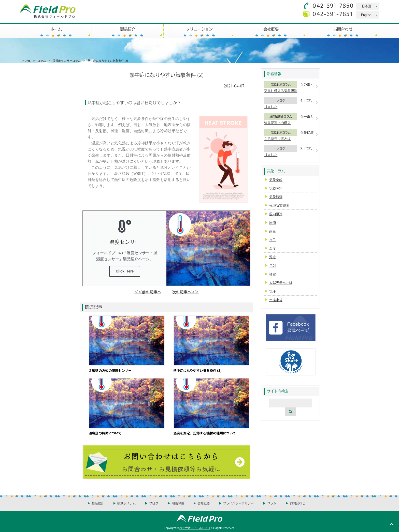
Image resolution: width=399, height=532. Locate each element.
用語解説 (178, 503)
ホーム (56, 29)
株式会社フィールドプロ (195, 528)
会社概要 (271, 29)
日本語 (366, 6)
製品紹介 (128, 29)
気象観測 (276, 197)
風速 (273, 223)
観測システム (126, 503)
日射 (273, 265)
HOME (26, 60)
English (366, 15)
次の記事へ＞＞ (185, 292)
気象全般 (276, 180)
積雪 (273, 274)
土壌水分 (276, 300)
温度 (273, 248)
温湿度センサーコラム (67, 60)
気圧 (273, 291)
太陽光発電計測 (281, 283)
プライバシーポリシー (238, 503)
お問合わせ (343, 29)
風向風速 (276, 214)
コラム (42, 60)
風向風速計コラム (281, 116)
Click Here (125, 271)
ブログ (281, 100)
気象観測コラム (281, 84)
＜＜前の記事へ (148, 292)
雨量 (273, 231)
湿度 (273, 257)
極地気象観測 (279, 205)
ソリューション (199, 29)
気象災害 (276, 188)
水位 (273, 240)
